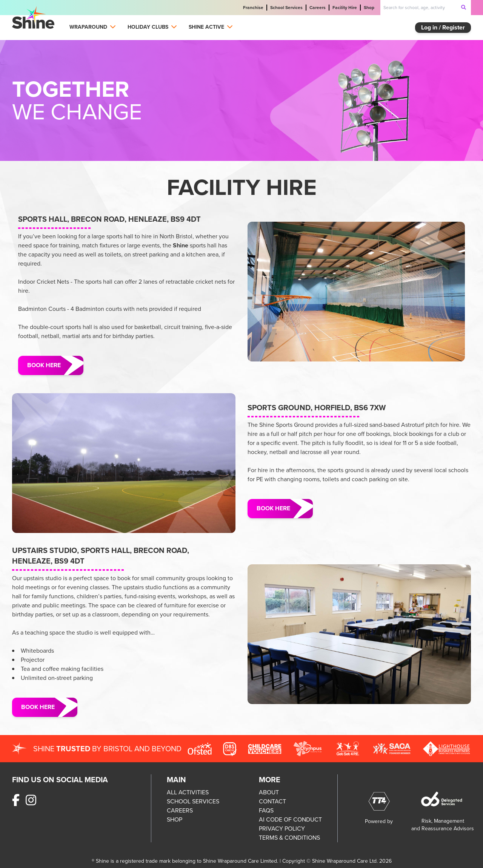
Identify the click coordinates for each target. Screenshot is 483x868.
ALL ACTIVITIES (188, 792)
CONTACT (272, 801)
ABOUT (269, 792)
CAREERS (180, 810)
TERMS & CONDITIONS (289, 838)
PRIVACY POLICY (282, 829)
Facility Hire (345, 8)
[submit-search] (464, 7)
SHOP (175, 819)
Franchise (253, 8)
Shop (369, 8)
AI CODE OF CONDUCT (290, 819)
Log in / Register (443, 27)
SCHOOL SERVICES (193, 801)
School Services (286, 8)
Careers (318, 8)
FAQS (266, 810)
